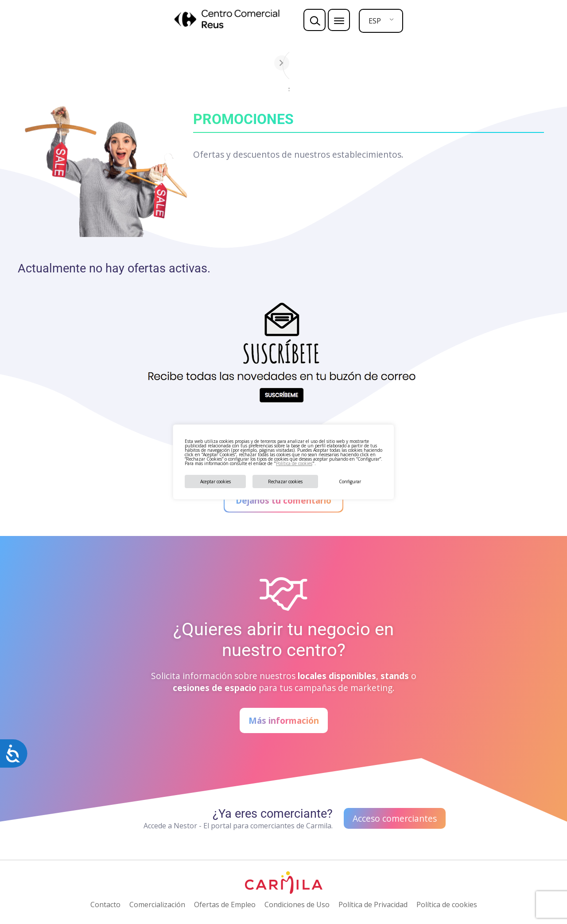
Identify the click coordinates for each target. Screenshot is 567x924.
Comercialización (157, 905)
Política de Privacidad (373, 905)
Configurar (350, 481)
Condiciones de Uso (297, 905)
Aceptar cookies (216, 481)
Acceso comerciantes (395, 818)
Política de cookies (294, 463)
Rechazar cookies (285, 481)
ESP (375, 21)
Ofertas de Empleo (225, 905)
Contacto (105, 905)
